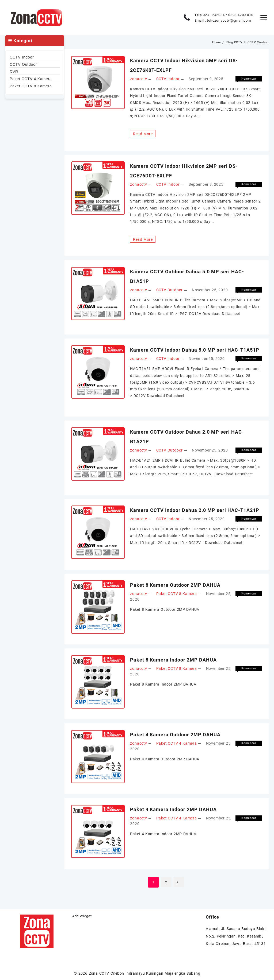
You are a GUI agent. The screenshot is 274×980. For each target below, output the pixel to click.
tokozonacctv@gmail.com (229, 20)
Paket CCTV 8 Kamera (177, 593)
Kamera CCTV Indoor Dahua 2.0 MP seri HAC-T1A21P (195, 509)
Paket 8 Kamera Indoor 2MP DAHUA (173, 659)
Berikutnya (179, 881)
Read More (143, 133)
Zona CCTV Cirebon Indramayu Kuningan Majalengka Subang (145, 972)
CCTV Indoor (168, 79)
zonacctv (138, 79)
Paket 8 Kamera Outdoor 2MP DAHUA (175, 584)
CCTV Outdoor (170, 289)
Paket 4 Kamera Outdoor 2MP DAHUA (175, 734)
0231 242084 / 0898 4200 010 (228, 15)
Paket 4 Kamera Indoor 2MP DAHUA (173, 808)
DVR (14, 72)
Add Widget (82, 915)
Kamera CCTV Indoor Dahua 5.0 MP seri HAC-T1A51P (195, 349)
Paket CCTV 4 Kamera (177, 742)
